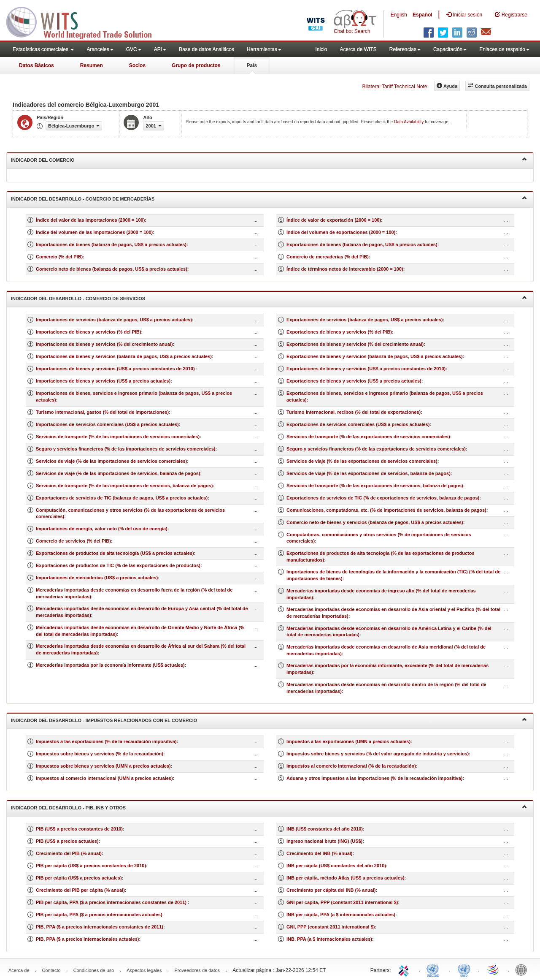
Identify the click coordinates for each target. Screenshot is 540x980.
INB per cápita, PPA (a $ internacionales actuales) (341, 915)
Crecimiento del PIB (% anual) (69, 853)
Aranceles (100, 49)
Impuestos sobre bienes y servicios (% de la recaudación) (100, 754)
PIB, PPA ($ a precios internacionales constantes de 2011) (100, 927)
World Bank (523, 969)
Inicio (321, 49)
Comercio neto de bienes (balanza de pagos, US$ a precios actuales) (112, 269)
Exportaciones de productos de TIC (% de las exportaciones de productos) (118, 565)
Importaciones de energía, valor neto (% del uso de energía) (102, 529)
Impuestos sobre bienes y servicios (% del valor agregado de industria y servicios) (378, 754)
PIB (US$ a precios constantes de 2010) (79, 829)
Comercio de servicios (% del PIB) (73, 541)
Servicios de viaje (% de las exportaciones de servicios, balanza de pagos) (369, 473)
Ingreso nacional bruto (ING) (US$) (324, 841)
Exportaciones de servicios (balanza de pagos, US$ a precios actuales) (364, 320)
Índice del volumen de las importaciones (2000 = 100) (94, 232)
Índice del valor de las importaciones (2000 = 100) (90, 220)
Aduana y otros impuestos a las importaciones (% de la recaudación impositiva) (375, 778)
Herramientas (264, 49)
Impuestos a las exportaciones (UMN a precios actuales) (348, 741)
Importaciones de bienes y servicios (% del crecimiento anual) (104, 344)
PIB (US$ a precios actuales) (67, 841)
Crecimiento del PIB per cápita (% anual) (80, 890)
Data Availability (409, 122)
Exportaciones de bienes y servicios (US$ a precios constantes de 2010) (366, 369)
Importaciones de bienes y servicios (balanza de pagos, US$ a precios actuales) (124, 356)
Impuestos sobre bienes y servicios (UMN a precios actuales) (103, 766)
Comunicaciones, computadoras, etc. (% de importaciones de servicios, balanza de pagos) (386, 510)
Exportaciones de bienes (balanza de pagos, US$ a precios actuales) (362, 244)
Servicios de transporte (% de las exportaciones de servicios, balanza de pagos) (375, 486)
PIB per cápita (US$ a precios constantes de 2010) (91, 866)
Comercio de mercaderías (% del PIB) (328, 257)
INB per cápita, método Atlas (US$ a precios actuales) (346, 878)
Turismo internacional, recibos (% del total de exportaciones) (354, 412)
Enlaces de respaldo (504, 49)
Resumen (92, 65)
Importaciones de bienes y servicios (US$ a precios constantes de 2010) (116, 369)
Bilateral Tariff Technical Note (394, 87)
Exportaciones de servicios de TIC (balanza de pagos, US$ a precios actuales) (122, 498)
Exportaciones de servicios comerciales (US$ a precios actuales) (358, 424)
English (399, 15)
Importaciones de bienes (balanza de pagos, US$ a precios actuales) (111, 244)
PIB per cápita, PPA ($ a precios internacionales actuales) (99, 915)
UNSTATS (464, 969)
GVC (134, 49)
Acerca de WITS (358, 49)
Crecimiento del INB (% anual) (319, 853)
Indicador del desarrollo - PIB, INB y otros (269, 807)
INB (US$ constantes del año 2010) (325, 829)
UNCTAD (435, 969)
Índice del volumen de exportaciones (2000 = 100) (341, 232)
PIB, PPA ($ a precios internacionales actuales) (88, 939)
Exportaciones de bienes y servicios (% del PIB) (339, 332)
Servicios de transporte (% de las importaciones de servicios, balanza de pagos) (124, 486)
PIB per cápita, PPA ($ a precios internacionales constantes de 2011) (112, 902)
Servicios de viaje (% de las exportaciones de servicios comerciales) (362, 461)
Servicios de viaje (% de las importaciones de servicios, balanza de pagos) (118, 473)
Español (423, 15)
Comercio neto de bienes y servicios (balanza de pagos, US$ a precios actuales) (375, 522)
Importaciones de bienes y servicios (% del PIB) (88, 332)
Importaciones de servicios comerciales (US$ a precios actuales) (107, 424)
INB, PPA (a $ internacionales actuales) (329, 939)
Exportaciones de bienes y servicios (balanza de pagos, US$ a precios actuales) (375, 356)
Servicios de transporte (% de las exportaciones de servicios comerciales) (368, 437)
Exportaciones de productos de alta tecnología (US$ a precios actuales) (115, 553)
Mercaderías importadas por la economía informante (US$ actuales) (110, 665)
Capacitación (450, 49)
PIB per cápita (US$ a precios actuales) (79, 878)
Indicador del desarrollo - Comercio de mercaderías (269, 198)
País (252, 65)
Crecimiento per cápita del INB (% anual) (331, 890)
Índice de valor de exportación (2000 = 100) (334, 220)
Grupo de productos (196, 65)
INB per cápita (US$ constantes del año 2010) (336, 866)
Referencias (405, 49)
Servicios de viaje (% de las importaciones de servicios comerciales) (111, 461)
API (160, 49)
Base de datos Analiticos (207, 49)
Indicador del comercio (269, 159)
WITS (84, 21)
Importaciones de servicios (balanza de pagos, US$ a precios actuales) (114, 320)
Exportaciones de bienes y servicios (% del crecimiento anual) (355, 344)
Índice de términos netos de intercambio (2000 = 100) (345, 269)
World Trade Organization (494, 969)
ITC (405, 969)
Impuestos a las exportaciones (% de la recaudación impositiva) (106, 741)
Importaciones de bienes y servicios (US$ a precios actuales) (103, 381)
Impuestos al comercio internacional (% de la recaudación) (351, 766)
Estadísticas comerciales (43, 49)
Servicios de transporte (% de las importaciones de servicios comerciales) (118, 437)
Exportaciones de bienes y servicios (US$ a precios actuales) (354, 381)
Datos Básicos (36, 65)
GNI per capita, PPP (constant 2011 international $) (342, 902)
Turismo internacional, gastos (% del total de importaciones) (102, 412)
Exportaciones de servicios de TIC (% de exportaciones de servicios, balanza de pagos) (383, 498)
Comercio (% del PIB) (59, 257)
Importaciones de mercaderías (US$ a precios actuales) (97, 578)
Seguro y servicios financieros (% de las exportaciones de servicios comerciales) (376, 449)
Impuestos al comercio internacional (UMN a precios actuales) (104, 778)
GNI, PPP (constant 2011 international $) (331, 927)
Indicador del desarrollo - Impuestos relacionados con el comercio (269, 720)
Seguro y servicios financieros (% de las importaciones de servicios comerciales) (126, 449)
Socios (137, 65)
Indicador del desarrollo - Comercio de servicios (269, 298)
